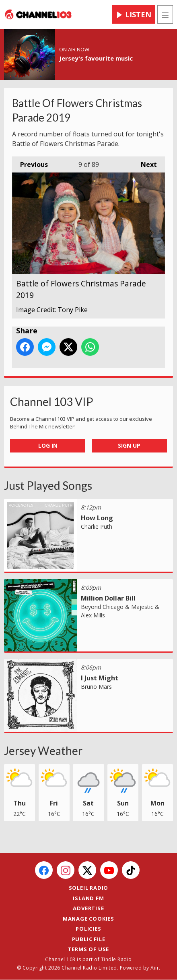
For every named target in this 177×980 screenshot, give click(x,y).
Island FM (88, 898)
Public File (89, 939)
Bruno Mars (96, 687)
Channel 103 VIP (52, 402)
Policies (88, 929)
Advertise (88, 908)
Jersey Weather (43, 751)
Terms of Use (89, 949)
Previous (30, 163)
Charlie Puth (97, 527)
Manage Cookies (88, 919)
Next (145, 163)
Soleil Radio (89, 888)
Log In (48, 445)
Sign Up (129, 445)
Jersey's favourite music (96, 58)
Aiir (155, 968)
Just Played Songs (48, 485)
